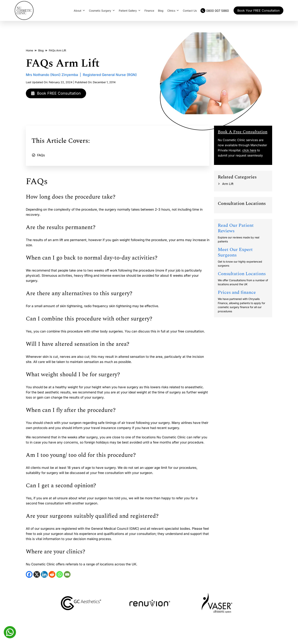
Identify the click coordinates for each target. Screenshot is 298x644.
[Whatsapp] (10, 632)
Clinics (173, 11)
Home (29, 50)
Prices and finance (237, 292)
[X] (37, 574)
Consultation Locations (242, 274)
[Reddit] (52, 574)
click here (249, 150)
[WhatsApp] (60, 574)
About (79, 11)
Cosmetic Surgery (102, 11)
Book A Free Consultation (243, 132)
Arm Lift (228, 184)
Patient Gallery (130, 11)
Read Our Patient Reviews (236, 228)
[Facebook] (29, 574)
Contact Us (190, 11)
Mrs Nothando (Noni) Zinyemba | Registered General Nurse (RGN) (81, 75)
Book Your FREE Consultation (258, 10)
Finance (149, 11)
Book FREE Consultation (56, 93)
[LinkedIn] (44, 574)
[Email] (67, 574)
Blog (161, 11)
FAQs (41, 155)
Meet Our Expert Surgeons (235, 252)
